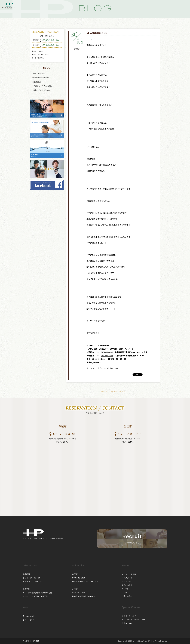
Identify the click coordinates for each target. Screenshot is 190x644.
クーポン (125, 589)
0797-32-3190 (107, 352)
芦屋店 (77, 49)
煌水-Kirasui (127, 623)
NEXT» (122, 391)
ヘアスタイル (127, 578)
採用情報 (36, 641)
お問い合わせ (127, 596)
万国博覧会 (37, 82)
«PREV (104, 391)
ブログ (124, 592)
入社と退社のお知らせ (42, 90)
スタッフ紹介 (127, 581)
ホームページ (92, 368)
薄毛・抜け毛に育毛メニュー (133, 620)
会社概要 (26, 641)
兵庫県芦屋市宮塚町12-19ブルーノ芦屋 (62, 439)
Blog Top (113, 391)
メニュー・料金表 (129, 574)
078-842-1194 (107, 356)
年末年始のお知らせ (41, 78)
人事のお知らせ (39, 73)
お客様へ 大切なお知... (42, 86)
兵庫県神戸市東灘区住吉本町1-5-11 (128, 439)
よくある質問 (127, 585)
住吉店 (75, 589)
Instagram (114, 368)
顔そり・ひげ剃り (129, 616)
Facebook (104, 368)
